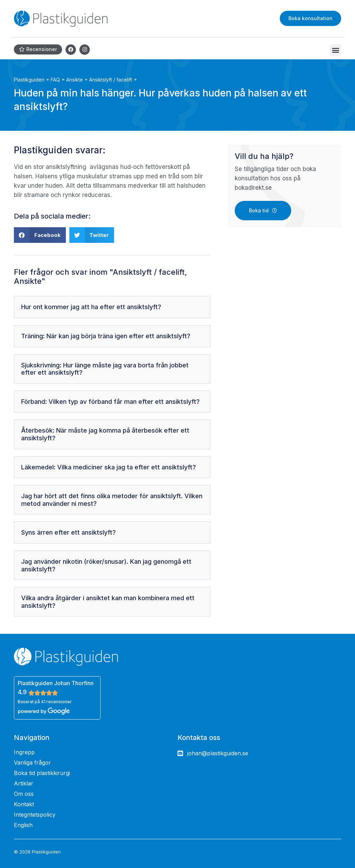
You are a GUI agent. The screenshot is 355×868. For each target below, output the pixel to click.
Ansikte (75, 80)
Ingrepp (24, 752)
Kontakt (24, 804)
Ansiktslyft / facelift (111, 80)
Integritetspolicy (35, 815)
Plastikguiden (29, 80)
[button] (335, 50)
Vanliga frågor (32, 763)
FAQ (55, 80)
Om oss (24, 794)
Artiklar (24, 783)
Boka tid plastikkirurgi (42, 773)
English (23, 825)
